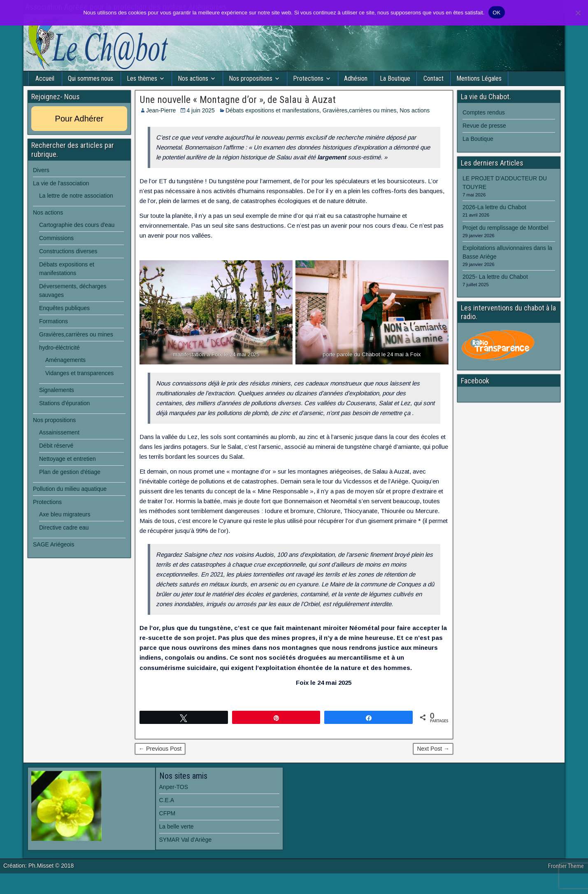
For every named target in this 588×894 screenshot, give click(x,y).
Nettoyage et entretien (67, 459)
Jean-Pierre (161, 110)
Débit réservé (56, 446)
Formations (53, 321)
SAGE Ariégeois (53, 544)
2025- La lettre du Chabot (495, 277)
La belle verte (177, 826)
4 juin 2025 (201, 110)
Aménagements (65, 360)
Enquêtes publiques (64, 308)
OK (496, 13)
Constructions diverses (68, 251)
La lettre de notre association (76, 196)
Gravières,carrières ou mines (360, 110)
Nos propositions (251, 78)
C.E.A (167, 800)
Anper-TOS (174, 787)
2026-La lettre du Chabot (494, 207)
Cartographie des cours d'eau (77, 225)
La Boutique (395, 78)
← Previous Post (160, 749)
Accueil (45, 78)
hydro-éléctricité (59, 348)
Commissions (56, 238)
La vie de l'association (61, 183)
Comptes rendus (484, 112)
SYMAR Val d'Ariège (186, 840)
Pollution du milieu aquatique (70, 489)
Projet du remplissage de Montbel (505, 228)
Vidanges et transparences (79, 373)
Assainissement (59, 432)
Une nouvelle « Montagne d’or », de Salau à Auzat (238, 100)
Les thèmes (142, 78)
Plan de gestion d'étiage (70, 472)
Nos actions (193, 78)
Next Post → (433, 749)
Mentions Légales (479, 78)
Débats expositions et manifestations (272, 110)
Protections (308, 78)
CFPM (167, 813)
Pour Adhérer (79, 119)
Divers (41, 170)
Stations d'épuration (64, 403)
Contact (433, 78)
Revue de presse (484, 126)
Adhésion (356, 78)
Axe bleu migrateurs (65, 514)
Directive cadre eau (64, 528)
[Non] (578, 13)
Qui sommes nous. (91, 78)
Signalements (57, 390)
